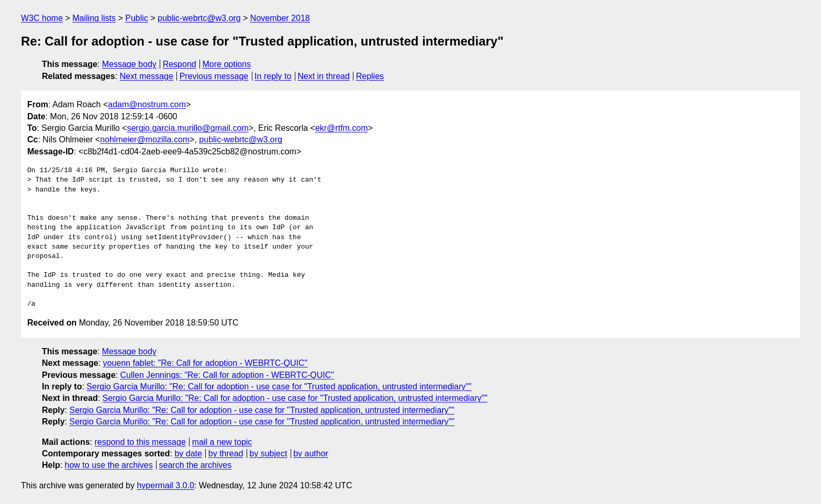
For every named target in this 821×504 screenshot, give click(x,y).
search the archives (196, 465)
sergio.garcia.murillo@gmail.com (187, 128)
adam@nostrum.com (147, 104)
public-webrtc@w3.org (199, 18)
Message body (129, 64)
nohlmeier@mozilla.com (145, 139)
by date (188, 453)
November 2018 (280, 18)
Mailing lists (94, 18)
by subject (268, 453)
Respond (180, 64)
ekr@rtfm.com (342, 128)
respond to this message (140, 442)
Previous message (214, 76)
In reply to (273, 76)
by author (311, 453)
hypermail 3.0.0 (165, 485)
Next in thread (324, 76)
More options (227, 64)
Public (137, 18)
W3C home (42, 18)
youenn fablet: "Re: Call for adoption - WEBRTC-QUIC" (206, 363)
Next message (147, 76)
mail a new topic (222, 442)
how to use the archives (109, 465)
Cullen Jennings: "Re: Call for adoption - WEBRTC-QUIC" (227, 375)
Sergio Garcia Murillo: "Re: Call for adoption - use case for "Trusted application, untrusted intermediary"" (279, 387)
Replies (370, 76)
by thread (226, 453)
